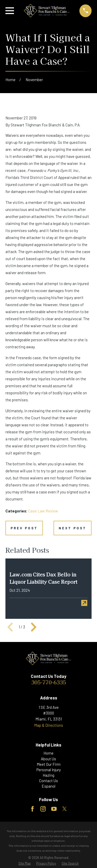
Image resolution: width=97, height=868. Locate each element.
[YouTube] (54, 809)
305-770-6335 (49, 682)
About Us (48, 759)
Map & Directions (49, 725)
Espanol (48, 786)
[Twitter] (65, 809)
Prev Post (24, 528)
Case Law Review (43, 511)
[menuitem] (25, 863)
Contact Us (48, 781)
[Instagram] (43, 809)
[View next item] (34, 627)
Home (48, 753)
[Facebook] (32, 809)
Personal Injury (49, 770)
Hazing (48, 775)
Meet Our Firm (49, 764)
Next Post (73, 528)
